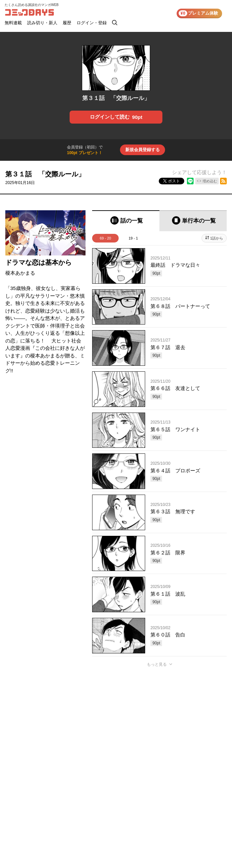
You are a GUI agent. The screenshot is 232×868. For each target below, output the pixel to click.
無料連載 (13, 23)
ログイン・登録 (92, 23)
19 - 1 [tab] (133, 238)
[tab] (126, 221)
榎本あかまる (20, 273)
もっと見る (157, 664)
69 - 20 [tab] (105, 238)
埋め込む (210, 181)
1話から (217, 238)
